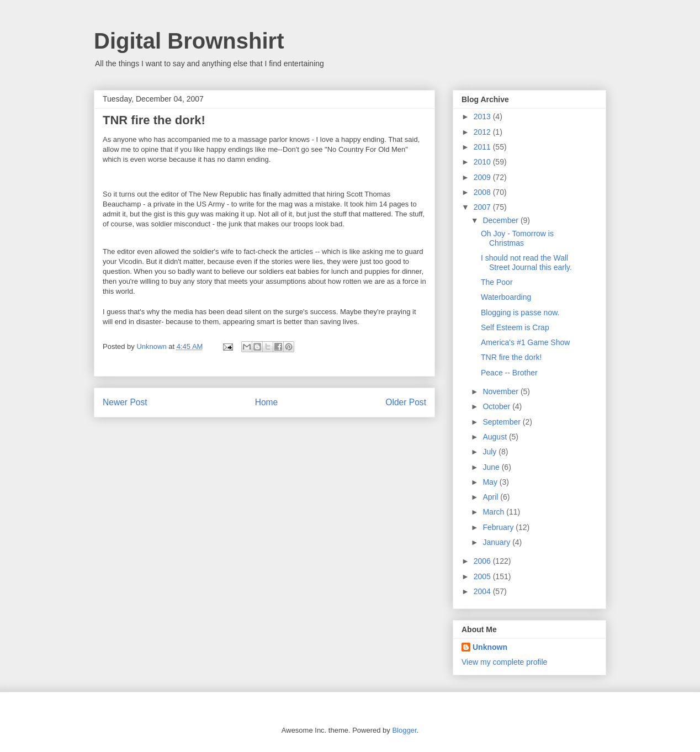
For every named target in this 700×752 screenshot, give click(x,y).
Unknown (490, 647)
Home (267, 402)
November (501, 391)
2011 (483, 147)
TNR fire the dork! (511, 357)
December (501, 220)
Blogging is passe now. (520, 313)
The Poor (497, 282)
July (490, 452)
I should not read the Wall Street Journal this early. (526, 263)
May (491, 482)
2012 (483, 132)
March (494, 512)
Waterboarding (506, 297)
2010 (483, 162)
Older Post (406, 402)
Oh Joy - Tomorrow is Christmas (517, 238)
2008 (483, 192)
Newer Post (125, 402)
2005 (483, 576)
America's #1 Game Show (525, 342)
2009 (483, 177)
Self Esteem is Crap (515, 327)
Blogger (404, 730)
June (492, 467)
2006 (483, 561)
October (497, 406)
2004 (483, 591)
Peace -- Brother (509, 373)
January (497, 542)
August (495, 437)
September (502, 422)
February (499, 527)
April (491, 497)
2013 (483, 116)
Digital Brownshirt (189, 41)
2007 (483, 207)
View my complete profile (504, 662)
